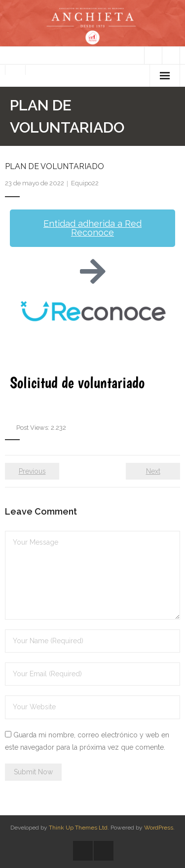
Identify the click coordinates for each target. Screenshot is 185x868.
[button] (92, 228)
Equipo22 (85, 183)
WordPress (159, 828)
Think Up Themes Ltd (78, 828)
